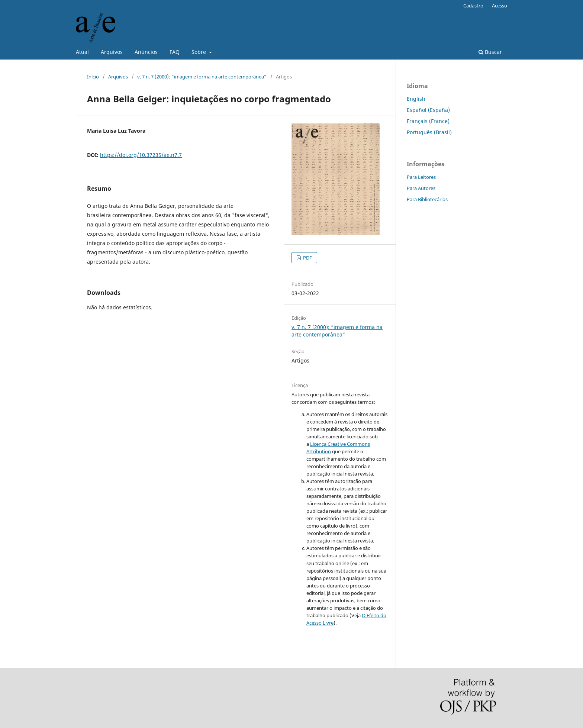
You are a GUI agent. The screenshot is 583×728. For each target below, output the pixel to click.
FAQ (175, 52)
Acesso (500, 6)
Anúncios (146, 52)
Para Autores (421, 188)
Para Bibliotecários (427, 199)
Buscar (490, 52)
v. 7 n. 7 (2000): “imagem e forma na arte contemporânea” (202, 77)
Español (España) (428, 110)
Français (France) (428, 121)
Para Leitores (421, 177)
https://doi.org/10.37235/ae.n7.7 (141, 155)
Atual (82, 52)
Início (93, 77)
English (416, 99)
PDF (307, 258)
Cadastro (473, 6)
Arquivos (112, 52)
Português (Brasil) (429, 132)
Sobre (199, 52)
